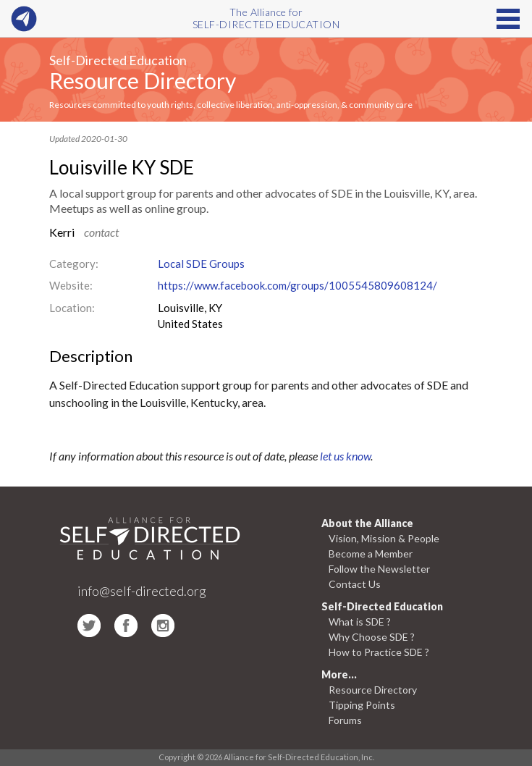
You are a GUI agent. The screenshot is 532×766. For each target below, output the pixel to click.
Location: (72, 308)
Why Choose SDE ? (372, 637)
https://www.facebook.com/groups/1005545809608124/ (297, 285)
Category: (74, 264)
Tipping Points (362, 705)
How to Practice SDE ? (379, 652)
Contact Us (355, 584)
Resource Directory (143, 80)
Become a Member (371, 554)
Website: (71, 285)
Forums (345, 720)
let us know (345, 456)
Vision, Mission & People (384, 538)
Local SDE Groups (201, 264)
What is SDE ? (360, 622)
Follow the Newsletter (379, 569)
